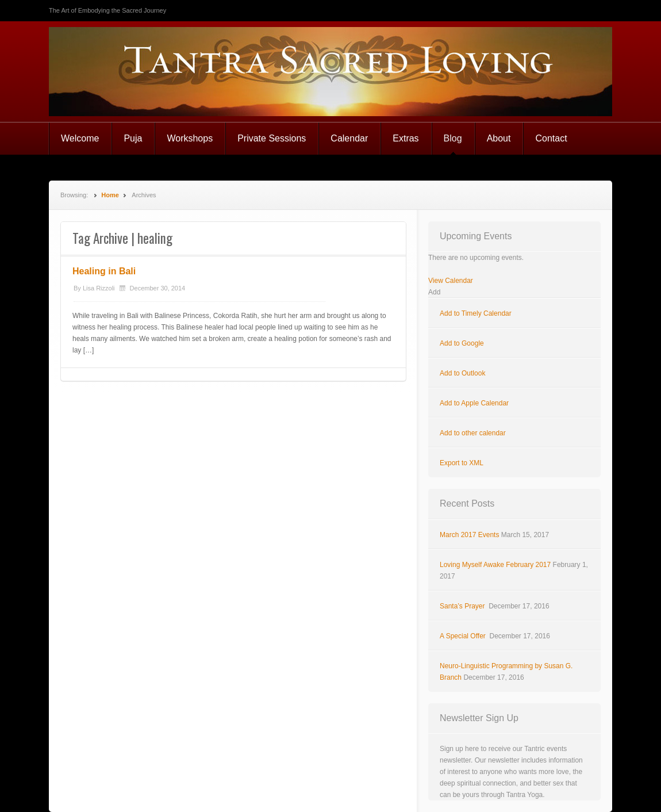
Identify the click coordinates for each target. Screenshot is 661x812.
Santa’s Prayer (463, 606)
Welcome (80, 138)
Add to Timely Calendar (476, 313)
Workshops (190, 138)
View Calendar (451, 281)
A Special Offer (464, 636)
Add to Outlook (462, 373)
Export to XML (462, 463)
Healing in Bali (104, 271)
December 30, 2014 (158, 288)
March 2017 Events (469, 535)
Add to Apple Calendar (474, 403)
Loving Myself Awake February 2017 (495, 565)
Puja (133, 138)
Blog (453, 138)
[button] (434, 292)
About (499, 138)
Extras (406, 138)
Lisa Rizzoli (99, 288)
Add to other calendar (473, 433)
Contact (551, 138)
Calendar (349, 138)
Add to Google (462, 343)
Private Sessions (272, 138)
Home (110, 195)
